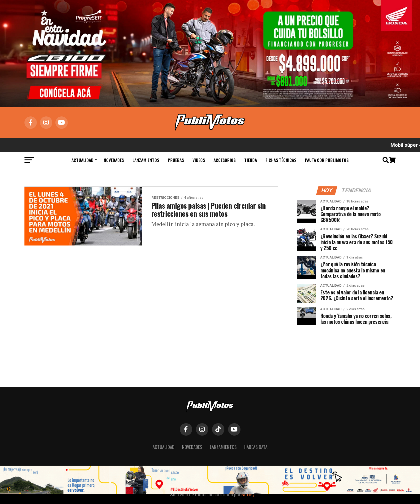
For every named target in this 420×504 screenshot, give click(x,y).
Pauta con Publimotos (327, 160)
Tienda (251, 160)
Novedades (114, 160)
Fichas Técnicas (281, 160)
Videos (199, 160)
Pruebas (176, 160)
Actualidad (82, 160)
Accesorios (225, 160)
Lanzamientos (146, 160)
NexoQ (248, 495)
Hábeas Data (256, 447)
